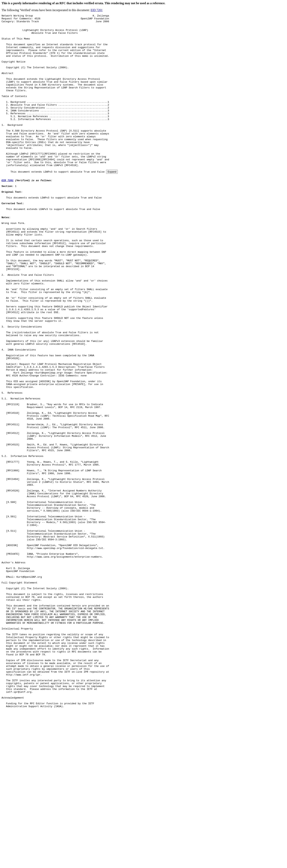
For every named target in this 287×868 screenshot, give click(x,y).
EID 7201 (97, 10)
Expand (112, 203)
